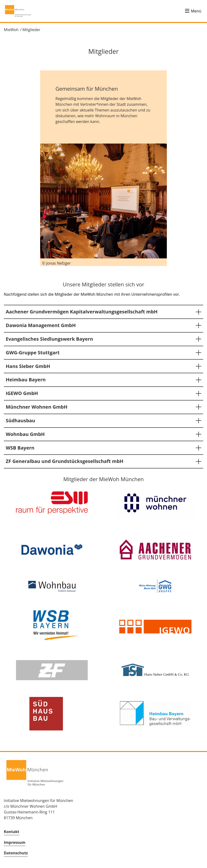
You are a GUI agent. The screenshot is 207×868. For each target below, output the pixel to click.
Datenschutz (16, 853)
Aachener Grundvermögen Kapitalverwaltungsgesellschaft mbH (82, 312)
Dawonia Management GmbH (41, 325)
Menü (196, 11)
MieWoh (11, 30)
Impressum (15, 842)
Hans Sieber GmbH (28, 366)
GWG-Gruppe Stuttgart (33, 353)
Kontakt (12, 832)
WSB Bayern (20, 448)
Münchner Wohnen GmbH (37, 407)
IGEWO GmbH (22, 393)
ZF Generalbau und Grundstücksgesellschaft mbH (65, 461)
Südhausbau (20, 420)
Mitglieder (31, 30)
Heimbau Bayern (26, 380)
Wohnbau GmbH (25, 434)
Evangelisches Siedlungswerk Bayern (49, 339)
